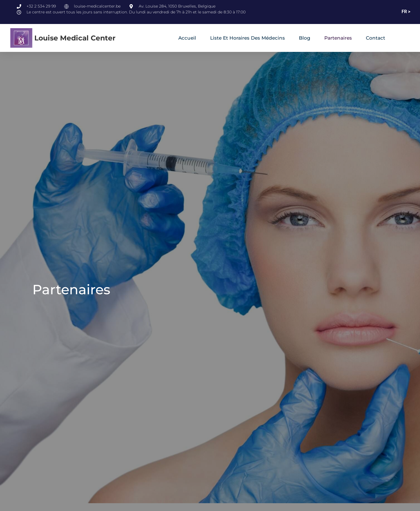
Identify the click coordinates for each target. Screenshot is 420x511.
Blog (305, 38)
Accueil (187, 38)
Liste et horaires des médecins (248, 38)
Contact (375, 38)
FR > (406, 12)
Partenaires (338, 38)
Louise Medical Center (75, 38)
